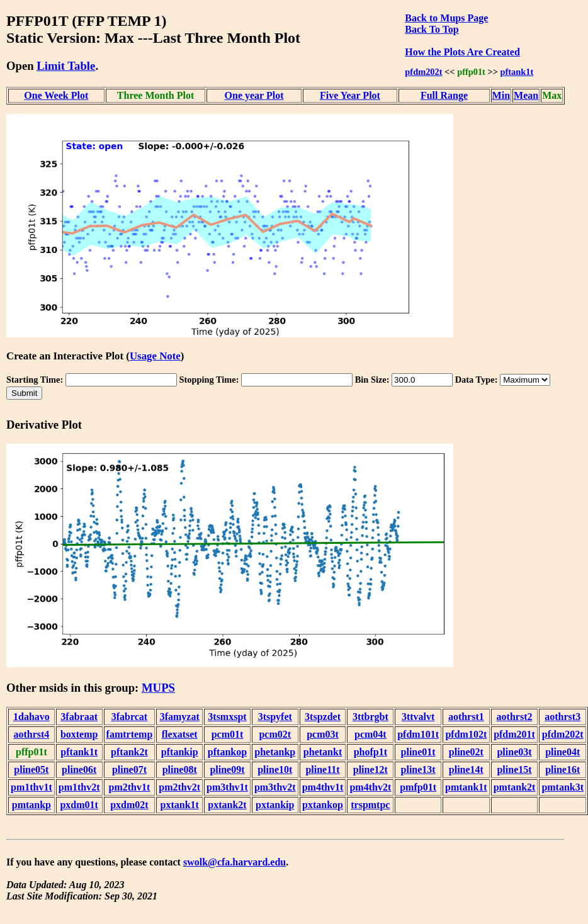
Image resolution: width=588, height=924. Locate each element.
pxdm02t (129, 805)
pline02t (466, 752)
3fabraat (79, 717)
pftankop (227, 752)
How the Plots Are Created (462, 52)
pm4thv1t (323, 787)
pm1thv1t (31, 787)
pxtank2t (227, 805)
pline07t (129, 769)
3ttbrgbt (370, 717)
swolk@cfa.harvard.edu (235, 862)
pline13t (418, 769)
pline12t (370, 769)
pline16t (563, 769)
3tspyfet (275, 717)
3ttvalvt (418, 717)
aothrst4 (31, 734)
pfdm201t (514, 734)
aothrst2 (515, 717)
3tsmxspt (227, 717)
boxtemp (79, 734)
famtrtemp (130, 734)
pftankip (180, 752)
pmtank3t (563, 787)
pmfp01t (418, 787)
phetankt (323, 752)
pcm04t (370, 734)
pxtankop (323, 805)
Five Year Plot (350, 95)
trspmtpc (370, 805)
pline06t (79, 769)
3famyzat (180, 717)
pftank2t (129, 752)
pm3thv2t (275, 787)
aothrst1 (466, 717)
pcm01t (228, 734)
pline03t (514, 752)
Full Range (444, 95)
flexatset (180, 734)
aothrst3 (563, 717)
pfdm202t (423, 72)
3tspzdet (323, 717)
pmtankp (31, 805)
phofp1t (370, 752)
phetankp (275, 752)
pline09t (227, 769)
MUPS (158, 688)
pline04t (563, 752)
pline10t (275, 769)
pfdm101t (418, 734)
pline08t (180, 769)
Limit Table (66, 66)
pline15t (514, 769)
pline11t (322, 769)
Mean (526, 95)
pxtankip (275, 805)
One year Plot (254, 95)
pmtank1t (466, 787)
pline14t (466, 769)
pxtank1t (180, 805)
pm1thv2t (79, 787)
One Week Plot (56, 95)
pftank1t (517, 72)
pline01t (418, 752)
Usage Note (155, 356)
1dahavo (31, 717)
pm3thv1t (227, 787)
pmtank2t (515, 787)
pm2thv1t (130, 787)
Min (501, 95)
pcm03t (323, 734)
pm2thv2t (179, 787)
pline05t (31, 769)
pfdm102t (466, 734)
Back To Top (432, 29)
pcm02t (275, 734)
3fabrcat (129, 717)
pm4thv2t (370, 787)
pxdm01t (79, 805)
